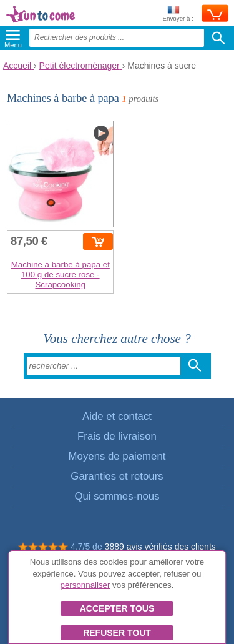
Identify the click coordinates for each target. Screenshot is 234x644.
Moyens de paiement (117, 456)
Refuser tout (117, 633)
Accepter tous (117, 608)
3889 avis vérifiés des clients (160, 547)
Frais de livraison (117, 436)
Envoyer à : (178, 14)
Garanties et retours (117, 476)
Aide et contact (117, 416)
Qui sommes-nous (117, 496)
